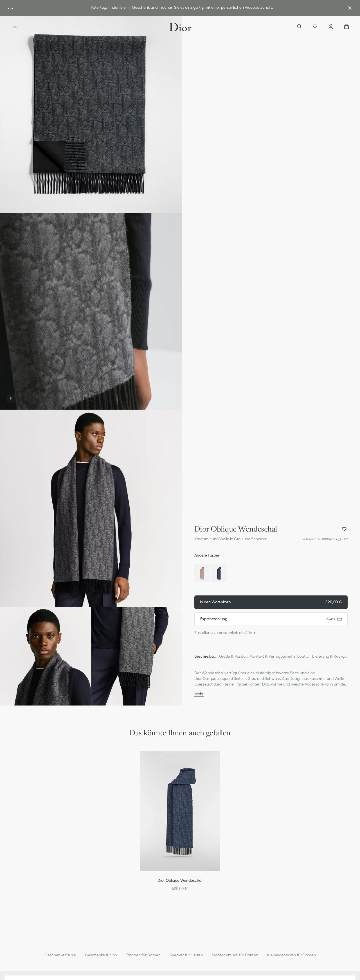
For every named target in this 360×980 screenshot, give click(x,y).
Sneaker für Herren (186, 955)
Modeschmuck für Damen (235, 955)
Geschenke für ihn (101, 955)
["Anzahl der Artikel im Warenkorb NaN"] (346, 27)
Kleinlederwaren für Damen (292, 955)
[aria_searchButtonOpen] (299, 27)
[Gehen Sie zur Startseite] (180, 27)
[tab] (205, 657)
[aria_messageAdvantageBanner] (9, 9)
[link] (182, 8)
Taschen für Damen (143, 955)
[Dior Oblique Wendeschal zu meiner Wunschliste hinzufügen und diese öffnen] (344, 529)
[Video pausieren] (11, 398)
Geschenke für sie (60, 955)
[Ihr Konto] (331, 27)
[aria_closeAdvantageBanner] (350, 8)
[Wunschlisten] (315, 27)
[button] (91, 114)
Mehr (199, 694)
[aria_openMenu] (15, 27)
